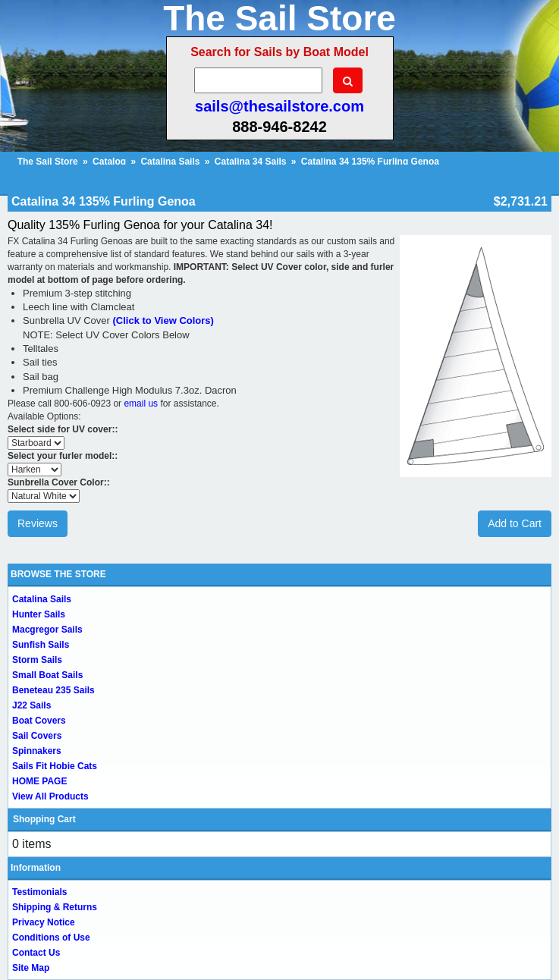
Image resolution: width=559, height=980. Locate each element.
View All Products (50, 796)
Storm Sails (37, 660)
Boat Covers (39, 721)
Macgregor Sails (47, 630)
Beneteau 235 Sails (53, 690)
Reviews (38, 523)
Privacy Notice (44, 922)
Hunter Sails (39, 614)
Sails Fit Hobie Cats (55, 766)
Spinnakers (37, 751)
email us (141, 404)
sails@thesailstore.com (279, 106)
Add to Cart (515, 523)
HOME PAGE (39, 781)
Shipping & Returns (55, 907)
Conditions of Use (51, 938)
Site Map (31, 968)
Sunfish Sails (41, 645)
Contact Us (36, 953)
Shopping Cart (44, 819)
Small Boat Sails (47, 675)
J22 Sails (31, 705)
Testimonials (39, 892)
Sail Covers (37, 736)
